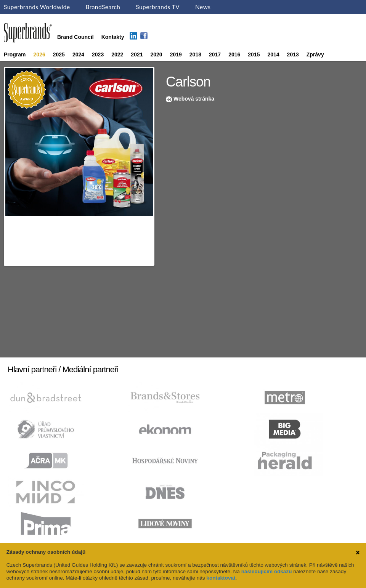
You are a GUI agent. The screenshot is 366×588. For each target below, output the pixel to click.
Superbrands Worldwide (37, 7)
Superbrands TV (158, 7)
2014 (273, 54)
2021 (137, 54)
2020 (157, 54)
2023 (98, 54)
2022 (117, 54)
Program (15, 54)
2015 (254, 54)
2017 (215, 54)
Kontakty (113, 37)
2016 (234, 54)
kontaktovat (221, 578)
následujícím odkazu (267, 571)
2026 (39, 54)
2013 (293, 54)
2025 (59, 54)
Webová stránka (194, 99)
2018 (195, 54)
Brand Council (75, 37)
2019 (176, 54)
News (203, 7)
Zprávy (315, 54)
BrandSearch (103, 7)
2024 (78, 54)
